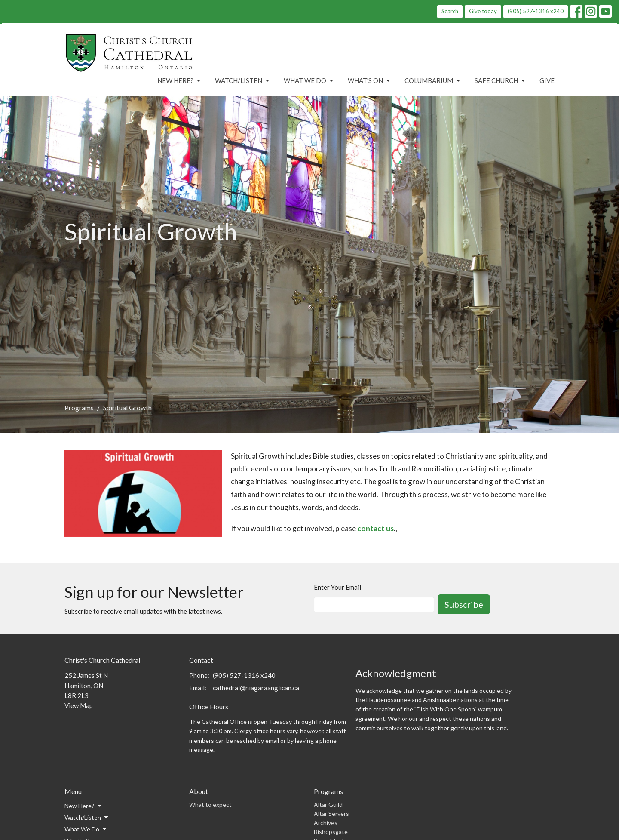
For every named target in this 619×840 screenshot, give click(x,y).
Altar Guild (328, 805)
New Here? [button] (84, 806)
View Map (79, 705)
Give (547, 80)
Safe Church (501, 81)
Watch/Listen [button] (87, 818)
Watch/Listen (243, 81)
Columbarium (433, 81)
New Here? (180, 81)
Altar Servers (331, 814)
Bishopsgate (331, 832)
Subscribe (464, 604)
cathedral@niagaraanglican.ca (256, 688)
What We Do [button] (86, 829)
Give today (483, 11)
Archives (326, 823)
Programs (79, 408)
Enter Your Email (337, 587)
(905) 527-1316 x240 (536, 11)
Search (450, 11)
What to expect (210, 805)
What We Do (309, 81)
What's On (370, 81)
